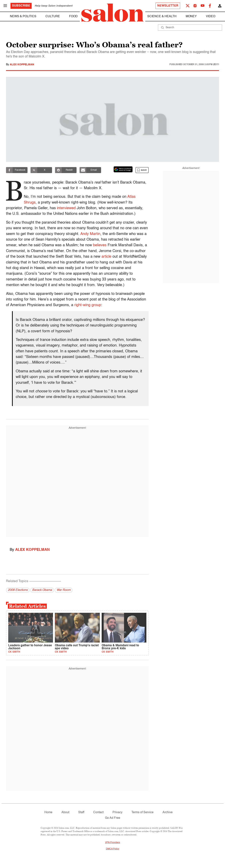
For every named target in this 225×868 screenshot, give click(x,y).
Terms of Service (142, 812)
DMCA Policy (113, 849)
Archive (168, 812)
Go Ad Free (113, 818)
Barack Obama (42, 590)
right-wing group (88, 305)
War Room (64, 590)
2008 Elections (18, 590)
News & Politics (23, 16)
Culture (53, 16)
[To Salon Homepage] (112, 13)
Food (73, 16)
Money (191, 16)
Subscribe (21, 6)
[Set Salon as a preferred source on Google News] (123, 169)
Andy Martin (90, 234)
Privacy (117, 812)
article (106, 257)
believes (100, 245)
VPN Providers (112, 843)
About (65, 812)
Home (48, 812)
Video (211, 16)
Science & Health (162, 16)
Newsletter (168, 6)
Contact (98, 812)
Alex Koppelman (22, 65)
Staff (81, 812)
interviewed (66, 208)
